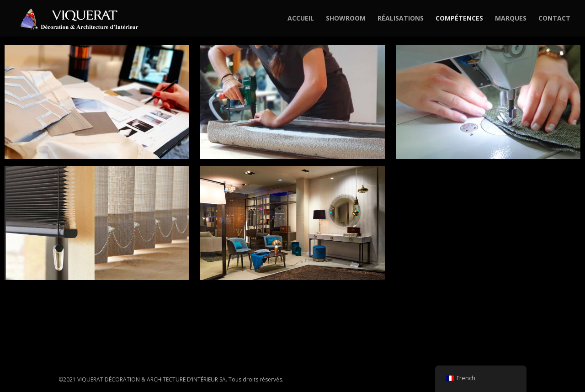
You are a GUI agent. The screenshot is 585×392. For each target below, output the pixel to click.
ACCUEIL (301, 19)
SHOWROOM (346, 19)
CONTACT (554, 19)
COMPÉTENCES (459, 19)
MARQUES (511, 19)
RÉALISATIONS (401, 19)
